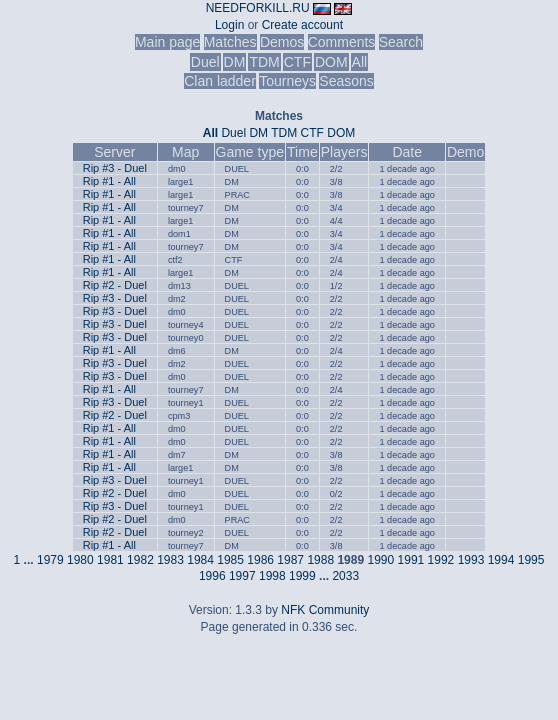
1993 (471, 560)
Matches (230, 42)
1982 (140, 560)
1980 (80, 560)
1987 (290, 560)
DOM (331, 62)
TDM (264, 62)
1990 (380, 560)
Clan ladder (220, 81)
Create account (302, 25)
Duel (205, 62)
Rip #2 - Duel (115, 285)
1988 (320, 560)
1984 (200, 560)
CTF (297, 62)
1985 (230, 560)
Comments (342, 42)
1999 (302, 576)
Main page (167, 42)
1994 (501, 560)
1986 (260, 560)
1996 (212, 576)
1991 (411, 560)
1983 (170, 560)
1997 (242, 576)
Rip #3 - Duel (115, 168)
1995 (531, 560)
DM (235, 62)
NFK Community (325, 610)
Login (229, 25)
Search (401, 42)
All (360, 62)
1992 (441, 560)
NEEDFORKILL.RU (258, 8)
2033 (345, 576)
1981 (110, 560)
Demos (282, 42)
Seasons (346, 81)
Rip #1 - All (109, 181)
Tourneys (287, 81)
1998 (272, 576)
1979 (50, 560)
